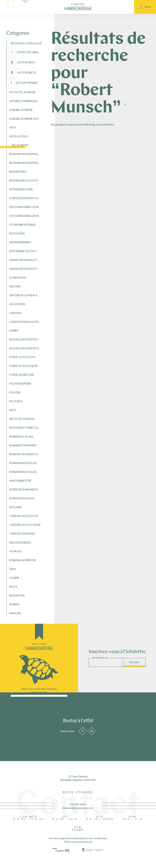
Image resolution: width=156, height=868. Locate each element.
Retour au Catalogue (26, 43)
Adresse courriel (100, 658)
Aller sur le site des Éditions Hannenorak (39, 691)
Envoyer (134, 662)
